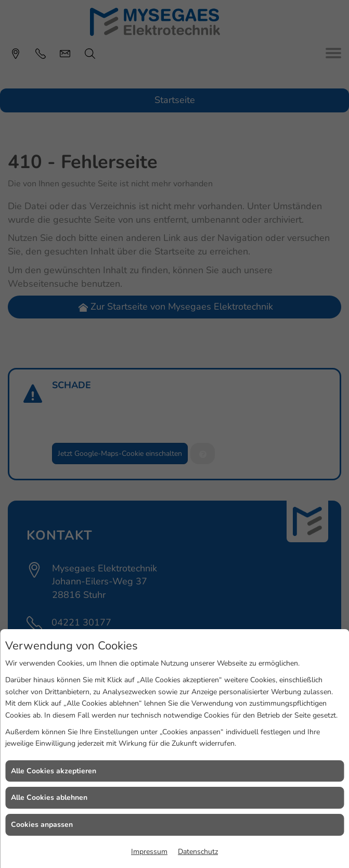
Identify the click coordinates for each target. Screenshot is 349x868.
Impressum (149, 852)
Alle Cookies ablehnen (49, 797)
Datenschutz (198, 852)
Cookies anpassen (42, 825)
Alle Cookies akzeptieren (54, 771)
